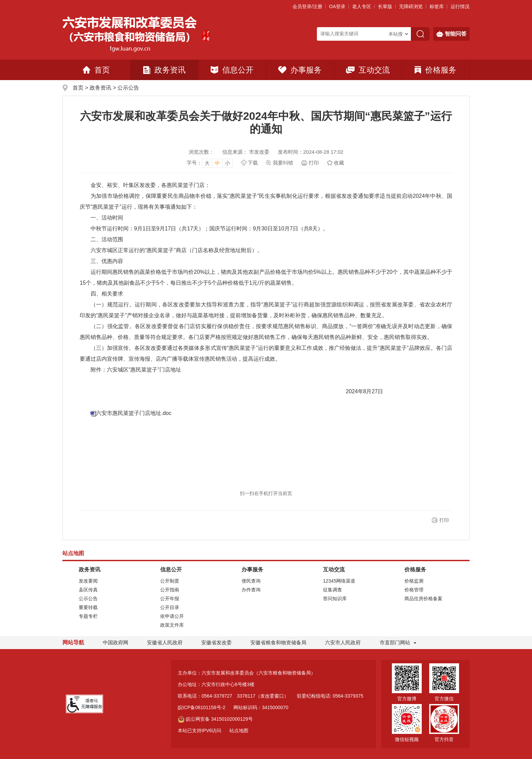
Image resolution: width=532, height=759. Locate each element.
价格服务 (435, 70)
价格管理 (414, 590)
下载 (253, 163)
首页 (96, 70)
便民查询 (251, 581)
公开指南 (170, 590)
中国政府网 (116, 642)
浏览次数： (201, 152)
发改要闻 (88, 581)
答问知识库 (335, 599)
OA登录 (337, 6)
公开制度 (170, 581)
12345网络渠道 (339, 581)
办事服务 (300, 70)
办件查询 (251, 590)
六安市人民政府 (343, 642)
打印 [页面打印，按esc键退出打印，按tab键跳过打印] (314, 163)
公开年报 (170, 599)
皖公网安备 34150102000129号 (215, 719)
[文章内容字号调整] (210, 163)
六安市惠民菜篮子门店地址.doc (134, 413)
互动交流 (368, 70)
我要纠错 (283, 163)
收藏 (339, 163)
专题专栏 (88, 616)
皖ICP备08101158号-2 (202, 707)
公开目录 (170, 607)
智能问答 (451, 34)
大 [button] (207, 163)
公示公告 (128, 88)
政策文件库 (172, 625)
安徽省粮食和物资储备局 (278, 642)
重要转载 (88, 607)
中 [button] (217, 163)
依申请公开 (172, 616)
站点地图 (239, 730)
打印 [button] (444, 520)
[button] (385, 6)
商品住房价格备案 (423, 599)
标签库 (437, 6)
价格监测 (414, 581)
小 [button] (227, 163)
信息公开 (232, 70)
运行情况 (460, 6)
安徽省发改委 (216, 642)
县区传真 (88, 590)
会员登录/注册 (307, 6)
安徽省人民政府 (165, 642)
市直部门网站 (398, 642)
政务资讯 (164, 70)
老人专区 (362, 6)
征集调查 (332, 590)
